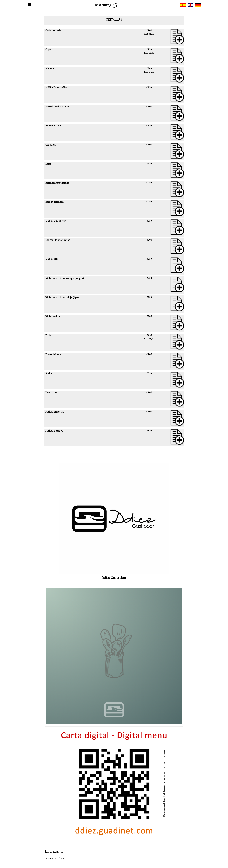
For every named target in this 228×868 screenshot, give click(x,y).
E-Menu (61, 858)
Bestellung (107, 5)
